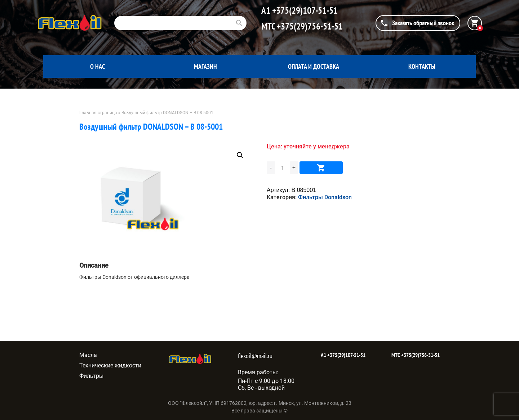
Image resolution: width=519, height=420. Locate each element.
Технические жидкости (110, 365)
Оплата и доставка (314, 66)
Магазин (205, 66)
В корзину (321, 168)
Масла (88, 355)
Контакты (422, 66)
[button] (240, 155)
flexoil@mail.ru (255, 356)
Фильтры (91, 376)
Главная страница (98, 113)
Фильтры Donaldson (325, 197)
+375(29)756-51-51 (309, 26)
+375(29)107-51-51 (304, 10)
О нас (97, 66)
